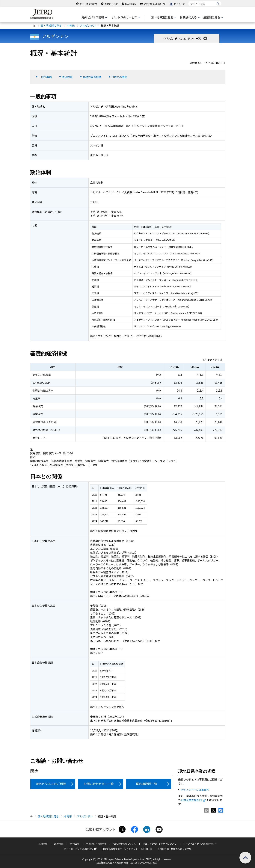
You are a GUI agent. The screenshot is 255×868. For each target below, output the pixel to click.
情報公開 (75, 844)
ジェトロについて (88, 4)
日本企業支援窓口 (193, 800)
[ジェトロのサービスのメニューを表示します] (126, 18)
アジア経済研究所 (155, 4)
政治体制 (67, 77)
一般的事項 (45, 77)
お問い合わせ (111, 4)
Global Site (131, 4)
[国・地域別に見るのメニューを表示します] (163, 18)
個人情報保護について (125, 844)
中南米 (71, 25)
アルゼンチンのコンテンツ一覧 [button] (186, 38)
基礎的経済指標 (92, 77)
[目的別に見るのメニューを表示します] (189, 18)
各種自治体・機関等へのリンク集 (174, 849)
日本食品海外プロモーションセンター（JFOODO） (128, 849)
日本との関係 (119, 77)
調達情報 (59, 844)
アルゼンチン (88, 25)
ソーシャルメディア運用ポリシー (200, 844)
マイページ (179, 4)
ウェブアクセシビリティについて (159, 844)
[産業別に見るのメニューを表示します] (213, 18)
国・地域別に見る (51, 25)
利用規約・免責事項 (96, 844)
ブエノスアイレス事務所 (195, 790)
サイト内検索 (188, 1)
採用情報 (43, 844)
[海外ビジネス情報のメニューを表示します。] (94, 18)
